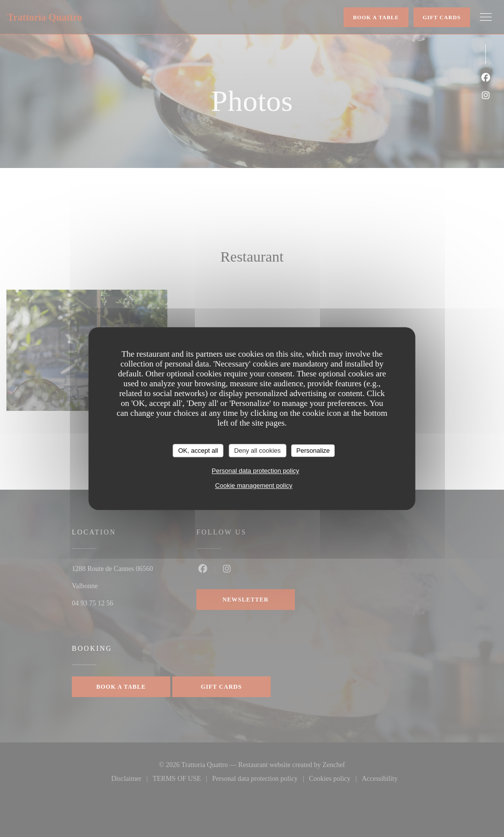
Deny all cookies (258, 451)
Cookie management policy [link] (254, 485)
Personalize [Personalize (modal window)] (313, 451)
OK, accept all (198, 451)
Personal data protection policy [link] (255, 471)
